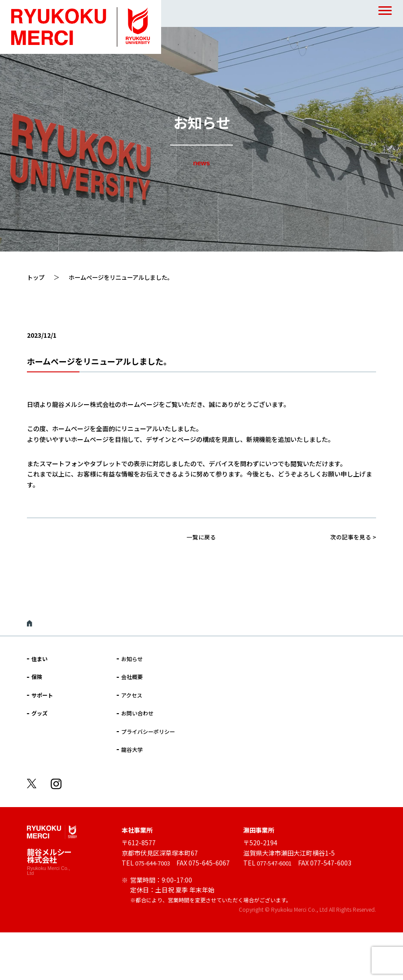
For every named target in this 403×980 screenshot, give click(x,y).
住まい (39, 659)
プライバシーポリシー (148, 731)
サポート (42, 695)
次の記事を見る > (351, 537)
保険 (37, 677)
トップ (36, 277)
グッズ (39, 713)
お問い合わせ (137, 713)
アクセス (132, 695)
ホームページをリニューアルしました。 (126, 277)
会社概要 (132, 677)
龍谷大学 (132, 749)
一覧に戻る (201, 537)
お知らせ (132, 659)
